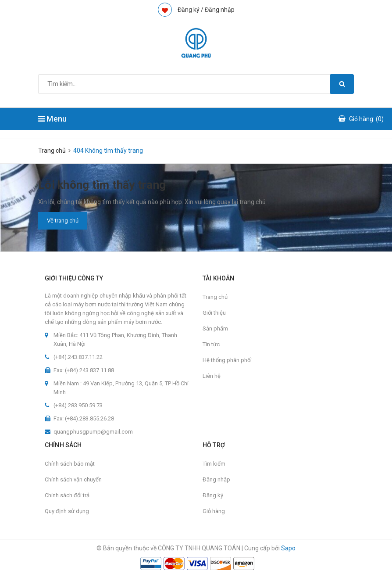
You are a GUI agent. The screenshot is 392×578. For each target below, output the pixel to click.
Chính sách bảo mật (70, 464)
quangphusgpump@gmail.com (93, 432)
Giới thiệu (214, 313)
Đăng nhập (220, 10)
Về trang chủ (63, 221)
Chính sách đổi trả (67, 495)
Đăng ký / (191, 10)
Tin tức (211, 344)
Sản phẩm (215, 328)
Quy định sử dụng (67, 511)
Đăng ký (213, 495)
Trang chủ (215, 297)
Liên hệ (212, 376)
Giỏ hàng (214, 511)
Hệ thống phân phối (227, 360)
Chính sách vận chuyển (73, 479)
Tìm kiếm (214, 464)
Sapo (288, 548)
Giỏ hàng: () (366, 119)
